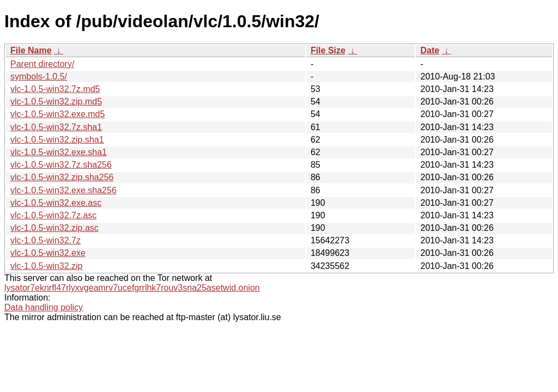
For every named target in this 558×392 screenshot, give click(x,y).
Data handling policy (44, 307)
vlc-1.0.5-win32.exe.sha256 (63, 190)
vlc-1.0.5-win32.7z (46, 240)
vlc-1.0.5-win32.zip (47, 266)
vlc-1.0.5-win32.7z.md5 (55, 89)
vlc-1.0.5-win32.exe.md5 (57, 114)
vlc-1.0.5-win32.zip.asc (54, 228)
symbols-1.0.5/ (39, 76)
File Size (328, 50)
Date (430, 50)
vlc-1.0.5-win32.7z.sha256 (61, 165)
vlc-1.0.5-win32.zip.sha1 (57, 140)
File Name (31, 50)
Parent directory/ (42, 64)
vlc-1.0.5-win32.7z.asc (53, 215)
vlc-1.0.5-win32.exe (48, 253)
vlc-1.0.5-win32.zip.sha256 (62, 177)
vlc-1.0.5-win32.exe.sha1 (59, 152)
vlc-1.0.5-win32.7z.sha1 (56, 127)
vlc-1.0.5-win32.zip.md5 (56, 102)
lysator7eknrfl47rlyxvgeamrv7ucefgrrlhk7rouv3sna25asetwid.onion (132, 288)
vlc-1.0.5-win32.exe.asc (56, 203)
